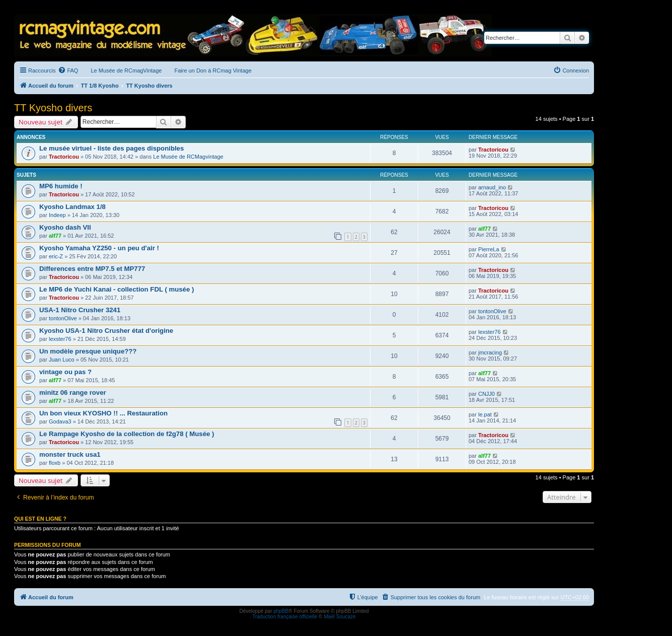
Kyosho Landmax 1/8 (72, 207)
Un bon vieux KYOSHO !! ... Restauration (103, 413)
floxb (55, 463)
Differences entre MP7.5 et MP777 (92, 269)
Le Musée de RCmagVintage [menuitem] (126, 70)
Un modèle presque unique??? (88, 351)
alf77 (55, 236)
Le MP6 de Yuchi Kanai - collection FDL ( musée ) (117, 289)
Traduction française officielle (285, 617)
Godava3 (60, 421)
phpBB (281, 611)
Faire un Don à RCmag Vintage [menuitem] (213, 70)
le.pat (485, 414)
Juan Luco (62, 360)
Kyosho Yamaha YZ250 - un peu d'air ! (99, 248)
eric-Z (56, 256)
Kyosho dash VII (65, 227)
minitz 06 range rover (73, 393)
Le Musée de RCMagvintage (188, 157)
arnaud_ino (492, 187)
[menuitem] (68, 70)
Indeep (57, 215)
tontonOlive (63, 318)
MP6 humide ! (61, 186)
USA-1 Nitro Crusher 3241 (80, 310)
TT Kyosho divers (53, 108)
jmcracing (490, 352)
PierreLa (489, 249)
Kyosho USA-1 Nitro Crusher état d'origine (106, 331)
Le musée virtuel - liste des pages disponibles (111, 148)
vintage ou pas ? (65, 372)
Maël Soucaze (340, 617)
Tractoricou (64, 157)
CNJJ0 (487, 394)
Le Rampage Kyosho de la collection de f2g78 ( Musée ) (127, 434)
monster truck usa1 (70, 454)
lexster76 (60, 339)
